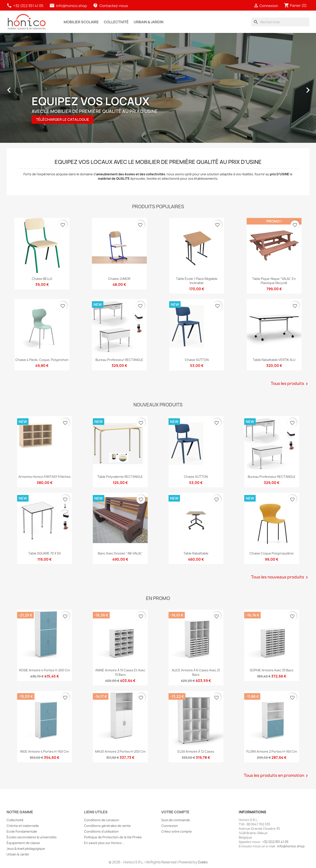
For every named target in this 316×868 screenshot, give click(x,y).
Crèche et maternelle (23, 826)
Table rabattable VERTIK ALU (274, 360)
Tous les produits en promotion (277, 776)
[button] (11, 88)
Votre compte (175, 812)
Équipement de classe (23, 843)
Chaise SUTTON (197, 360)
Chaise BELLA (42, 279)
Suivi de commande (176, 820)
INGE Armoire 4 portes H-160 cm (44, 751)
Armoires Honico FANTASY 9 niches (45, 477)
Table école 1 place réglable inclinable (197, 281)
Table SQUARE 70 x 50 (45, 553)
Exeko (203, 862)
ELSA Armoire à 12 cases (196, 751)
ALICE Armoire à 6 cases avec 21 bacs (196, 672)
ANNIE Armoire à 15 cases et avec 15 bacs (120, 672)
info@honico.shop (71, 6)
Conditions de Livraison (102, 820)
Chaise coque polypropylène (272, 553)
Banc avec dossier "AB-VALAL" (120, 553)
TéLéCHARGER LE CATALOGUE (63, 120)
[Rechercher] (280, 22)
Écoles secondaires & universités (32, 837)
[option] (158, 88)
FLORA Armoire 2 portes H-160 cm (272, 751)
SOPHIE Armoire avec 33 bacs (272, 670)
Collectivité (15, 820)
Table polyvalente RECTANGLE (120, 477)
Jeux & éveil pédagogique (26, 849)
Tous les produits (290, 384)
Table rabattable (196, 553)
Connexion (170, 826)
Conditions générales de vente (107, 826)
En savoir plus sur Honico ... (104, 843)
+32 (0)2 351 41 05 (25, 6)
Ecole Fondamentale (22, 831)
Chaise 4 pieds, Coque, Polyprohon (42, 360)
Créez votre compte (177, 831)
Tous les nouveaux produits (280, 577)
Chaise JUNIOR (119, 279)
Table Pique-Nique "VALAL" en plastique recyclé (274, 281)
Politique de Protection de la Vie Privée (113, 837)
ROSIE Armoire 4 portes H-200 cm (44, 670)
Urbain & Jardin (18, 854)
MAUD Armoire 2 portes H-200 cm (120, 751)
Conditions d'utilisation (101, 831)
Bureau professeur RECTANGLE (119, 360)
